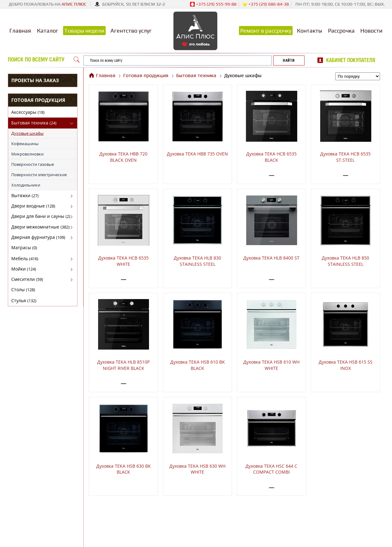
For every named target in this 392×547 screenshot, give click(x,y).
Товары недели (84, 31)
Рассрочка (341, 31)
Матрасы (24, 247)
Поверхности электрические (39, 175)
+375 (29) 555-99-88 (213, 4)
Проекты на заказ (35, 80)
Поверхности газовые (33, 164)
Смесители (27, 279)
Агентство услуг (131, 31)
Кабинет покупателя (351, 60)
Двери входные (33, 206)
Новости (371, 31)
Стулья (24, 300)
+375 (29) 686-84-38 (265, 4)
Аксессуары (28, 112)
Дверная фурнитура (38, 237)
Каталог (48, 31)
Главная (20, 31)
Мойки (24, 269)
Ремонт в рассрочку (266, 31)
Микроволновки (27, 154)
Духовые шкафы (27, 133)
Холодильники (26, 185)
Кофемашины (25, 144)
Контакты (310, 31)
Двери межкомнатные (40, 227)
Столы (23, 289)
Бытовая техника (34, 123)
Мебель (25, 258)
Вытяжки (25, 195)
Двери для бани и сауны (41, 216)
